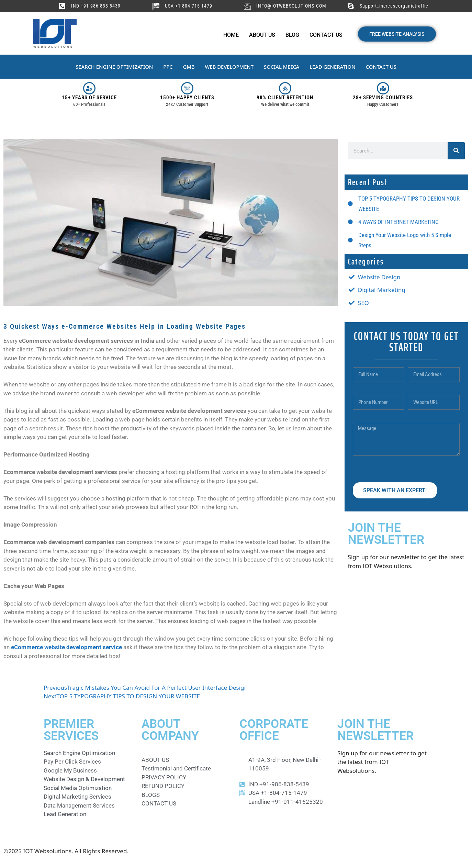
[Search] (456, 151)
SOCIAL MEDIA (282, 67)
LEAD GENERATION (334, 67)
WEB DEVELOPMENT (229, 67)
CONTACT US (383, 67)
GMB (188, 67)
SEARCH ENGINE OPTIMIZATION (113, 67)
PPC (167, 67)
